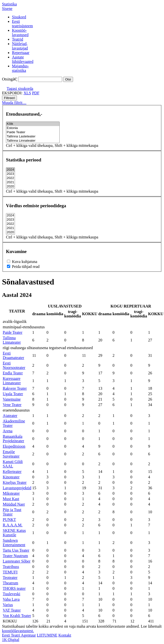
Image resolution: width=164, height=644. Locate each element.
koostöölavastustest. (18, 631)
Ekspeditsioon (14, 446)
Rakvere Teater (15, 388)
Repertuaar (21, 53)
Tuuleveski (12, 594)
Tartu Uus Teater (16, 550)
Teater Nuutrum (15, 556)
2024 (10, 170)
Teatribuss (11, 567)
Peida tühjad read (23, 267)
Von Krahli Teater (17, 616)
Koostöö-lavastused (20, 33)
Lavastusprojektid (17, 488)
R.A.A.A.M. (13, 525)
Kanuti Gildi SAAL (13, 464)
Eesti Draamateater (13, 355)
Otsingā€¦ (10, 79)
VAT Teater (12, 610)
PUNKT (9, 520)
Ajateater (10, 416)
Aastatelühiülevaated (23, 59)
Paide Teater (33, 132)
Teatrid (18, 39)
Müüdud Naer (14, 504)
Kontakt (65, 635)
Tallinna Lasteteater (33, 137)
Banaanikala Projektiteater (13, 439)
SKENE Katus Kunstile (14, 533)
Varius (8, 605)
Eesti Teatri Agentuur (19, 635)
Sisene (7, 9)
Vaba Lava (11, 599)
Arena (8, 431)
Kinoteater (11, 477)
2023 (10, 174)
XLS (27, 93)
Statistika (9, 4)
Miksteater (11, 493)
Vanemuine (12, 399)
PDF (36, 93)
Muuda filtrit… (14, 103)
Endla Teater (13, 373)
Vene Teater (12, 405)
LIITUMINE (47, 635)
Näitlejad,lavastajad (20, 46)
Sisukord (19, 17)
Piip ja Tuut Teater (12, 512)
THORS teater (14, 588)
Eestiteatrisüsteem (22, 24)
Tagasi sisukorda (20, 89)
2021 (10, 182)
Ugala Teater (13, 394)
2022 (10, 178)
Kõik (33, 124)
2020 (10, 187)
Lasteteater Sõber (17, 561)
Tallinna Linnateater (33, 141)
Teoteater (10, 578)
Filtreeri (9, 98)
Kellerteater (12, 472)
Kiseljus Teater (15, 482)
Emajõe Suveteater (11, 454)
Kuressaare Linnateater (12, 381)
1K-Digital (11, 640)
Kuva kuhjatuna (22, 262)
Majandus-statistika (20, 68)
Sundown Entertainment (14, 543)
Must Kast (11, 499)
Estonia (33, 128)
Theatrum (10, 583)
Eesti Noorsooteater (14, 365)
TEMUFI (10, 572)
